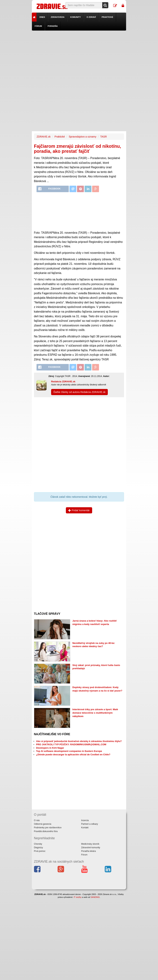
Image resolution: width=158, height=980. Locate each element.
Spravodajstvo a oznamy (83, 137)
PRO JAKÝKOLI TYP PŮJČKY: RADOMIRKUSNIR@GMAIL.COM (71, 744)
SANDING (95, 897)
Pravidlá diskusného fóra (46, 831)
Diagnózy (39, 848)
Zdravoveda (58, 17)
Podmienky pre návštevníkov (48, 828)
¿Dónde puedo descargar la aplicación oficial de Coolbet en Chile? (73, 755)
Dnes (42, 17)
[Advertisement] (79, 56)
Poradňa (53, 26)
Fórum (38, 26)
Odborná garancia (43, 824)
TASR (103, 137)
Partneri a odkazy (90, 824)
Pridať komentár (79, 510)
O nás (37, 820)
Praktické (107, 17)
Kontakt (85, 828)
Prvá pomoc (40, 851)
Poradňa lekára (88, 851)
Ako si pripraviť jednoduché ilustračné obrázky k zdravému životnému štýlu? (79, 741)
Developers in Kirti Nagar (50, 748)
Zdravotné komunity (91, 848)
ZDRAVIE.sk (44, 137)
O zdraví (91, 17)
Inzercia (85, 820)
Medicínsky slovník (90, 844)
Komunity (75, 17)
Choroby (38, 844)
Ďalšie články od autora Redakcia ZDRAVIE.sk (79, 392)
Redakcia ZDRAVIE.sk (63, 382)
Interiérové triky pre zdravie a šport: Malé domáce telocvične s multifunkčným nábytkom (95, 713)
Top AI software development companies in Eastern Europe (69, 751)
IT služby (78, 897)
